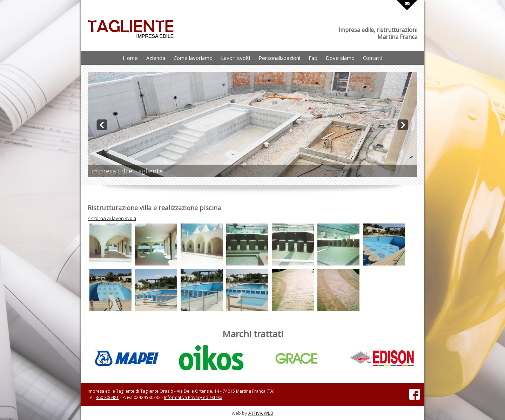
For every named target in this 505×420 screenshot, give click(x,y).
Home (130, 58)
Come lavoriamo (193, 58)
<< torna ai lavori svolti (112, 218)
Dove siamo (340, 58)
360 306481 (107, 397)
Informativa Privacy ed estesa (193, 397)
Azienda (156, 58)
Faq (313, 58)
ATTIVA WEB (261, 413)
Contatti (373, 58)
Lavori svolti (235, 58)
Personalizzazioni (279, 58)
